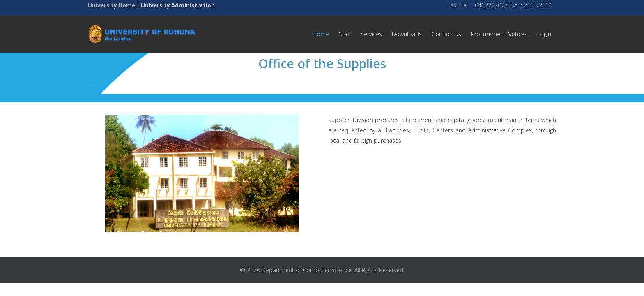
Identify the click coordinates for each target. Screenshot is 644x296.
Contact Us (446, 34)
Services (371, 34)
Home (321, 34)
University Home (112, 5)
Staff (345, 34)
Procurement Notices (499, 34)
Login (544, 34)
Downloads (407, 34)
